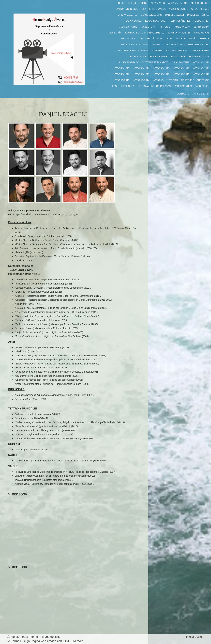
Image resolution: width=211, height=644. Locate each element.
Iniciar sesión (195, 637)
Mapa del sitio (51, 637)
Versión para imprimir (24, 637)
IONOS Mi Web (73, 641)
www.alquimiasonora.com (28, 480)
